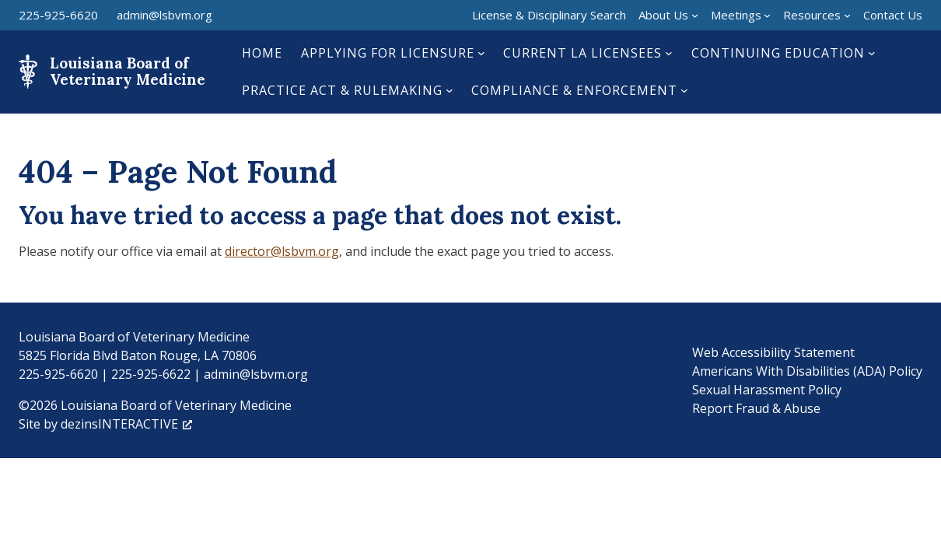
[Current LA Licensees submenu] (669, 53)
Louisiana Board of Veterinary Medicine (128, 71)
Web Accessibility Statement (773, 352)
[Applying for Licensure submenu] (481, 53)
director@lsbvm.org (282, 251)
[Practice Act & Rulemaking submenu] (450, 90)
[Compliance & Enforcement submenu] (684, 90)
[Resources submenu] (847, 15)
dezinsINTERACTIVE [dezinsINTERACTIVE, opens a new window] (126, 424)
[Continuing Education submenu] (872, 53)
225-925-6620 (58, 15)
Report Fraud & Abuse (756, 408)
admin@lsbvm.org (164, 15)
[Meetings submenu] (767, 15)
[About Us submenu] (695, 15)
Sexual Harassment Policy (767, 390)
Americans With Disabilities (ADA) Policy (807, 371)
